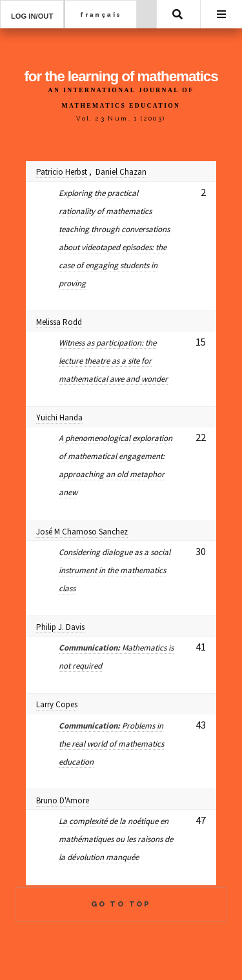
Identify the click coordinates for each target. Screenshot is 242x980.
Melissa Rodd (59, 322)
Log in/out (32, 16)
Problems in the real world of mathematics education (111, 744)
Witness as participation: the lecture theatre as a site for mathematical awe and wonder (113, 361)
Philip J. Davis (60, 627)
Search (177, 14)
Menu (221, 14)
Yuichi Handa (59, 417)
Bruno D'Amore (63, 800)
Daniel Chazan (121, 172)
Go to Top (121, 904)
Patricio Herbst (62, 172)
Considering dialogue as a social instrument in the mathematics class (115, 570)
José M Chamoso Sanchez (82, 532)
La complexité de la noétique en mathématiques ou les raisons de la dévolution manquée (116, 839)
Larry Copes (57, 704)
